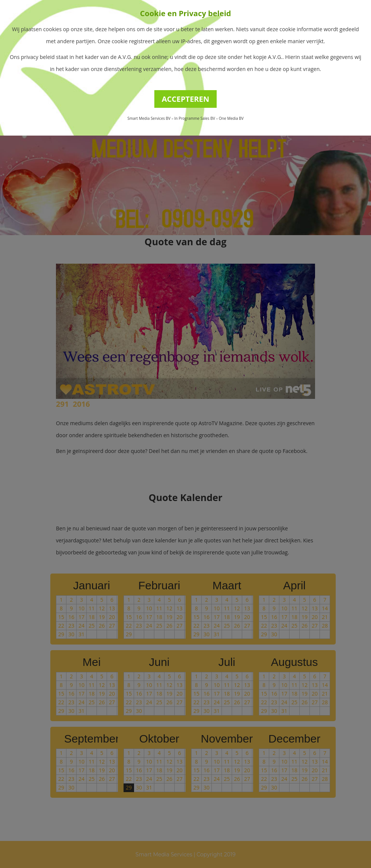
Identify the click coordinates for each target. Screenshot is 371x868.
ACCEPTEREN (186, 99)
